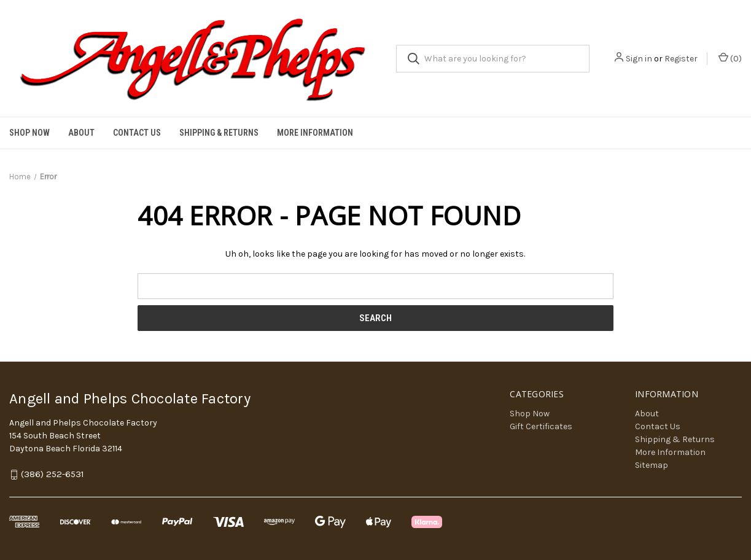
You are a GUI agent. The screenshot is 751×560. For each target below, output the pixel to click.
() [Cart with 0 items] (730, 58)
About (81, 133)
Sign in (639, 59)
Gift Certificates (541, 426)
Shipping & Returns (219, 133)
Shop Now (29, 133)
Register (681, 59)
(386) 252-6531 (53, 475)
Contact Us (137, 133)
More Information (315, 133)
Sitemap (652, 465)
